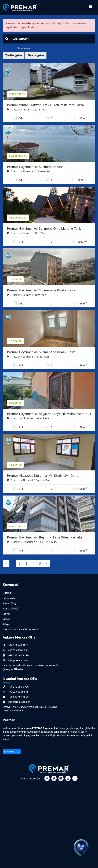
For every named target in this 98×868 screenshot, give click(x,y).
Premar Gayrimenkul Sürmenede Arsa (35, 167)
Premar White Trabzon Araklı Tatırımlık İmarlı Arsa (45, 105)
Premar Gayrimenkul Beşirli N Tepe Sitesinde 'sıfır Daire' (45, 538)
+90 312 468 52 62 (16, 645)
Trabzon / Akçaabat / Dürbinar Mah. (29, 480)
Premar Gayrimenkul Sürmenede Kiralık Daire (41, 290)
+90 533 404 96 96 (15, 650)
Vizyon (6, 619)
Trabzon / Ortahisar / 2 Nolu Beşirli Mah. (32, 542)
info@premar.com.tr (16, 660)
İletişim (6, 624)
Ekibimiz (7, 593)
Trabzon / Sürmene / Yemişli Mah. (28, 356)
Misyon (7, 614)
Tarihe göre (14, 55)
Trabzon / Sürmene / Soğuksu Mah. (29, 171)
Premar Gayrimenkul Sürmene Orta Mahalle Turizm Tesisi (46, 229)
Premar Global (10, 609)
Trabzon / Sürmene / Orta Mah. (27, 233)
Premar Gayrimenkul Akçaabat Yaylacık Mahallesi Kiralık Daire (49, 414)
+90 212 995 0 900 (16, 687)
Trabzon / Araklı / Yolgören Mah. (27, 109)
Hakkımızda (9, 598)
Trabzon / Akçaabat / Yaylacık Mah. (29, 418)
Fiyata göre (36, 55)
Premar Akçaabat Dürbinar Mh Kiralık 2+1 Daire (43, 475)
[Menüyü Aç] (90, 7)
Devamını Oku (12, 752)
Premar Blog (9, 603)
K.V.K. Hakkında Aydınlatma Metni (20, 629)
